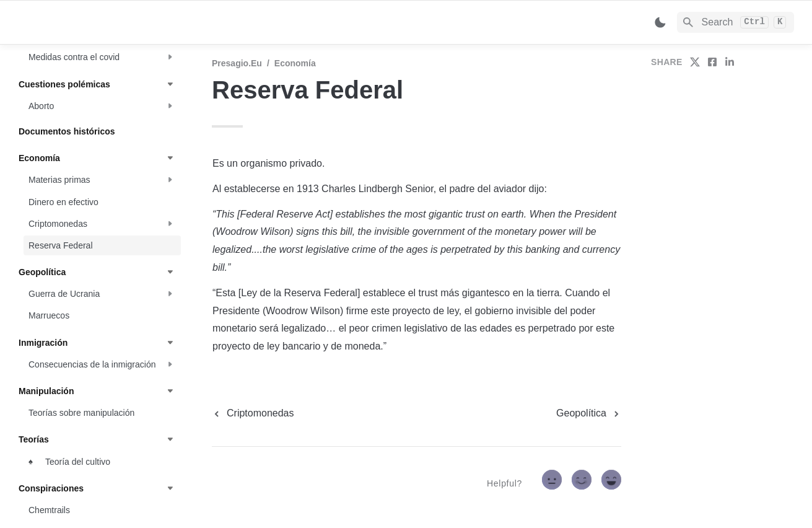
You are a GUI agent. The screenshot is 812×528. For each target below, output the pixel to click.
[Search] (736, 22)
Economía (295, 63)
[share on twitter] (695, 62)
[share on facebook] (712, 62)
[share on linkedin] (730, 62)
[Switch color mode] (660, 22)
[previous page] (253, 413)
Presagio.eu (237, 63)
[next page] (589, 413)
